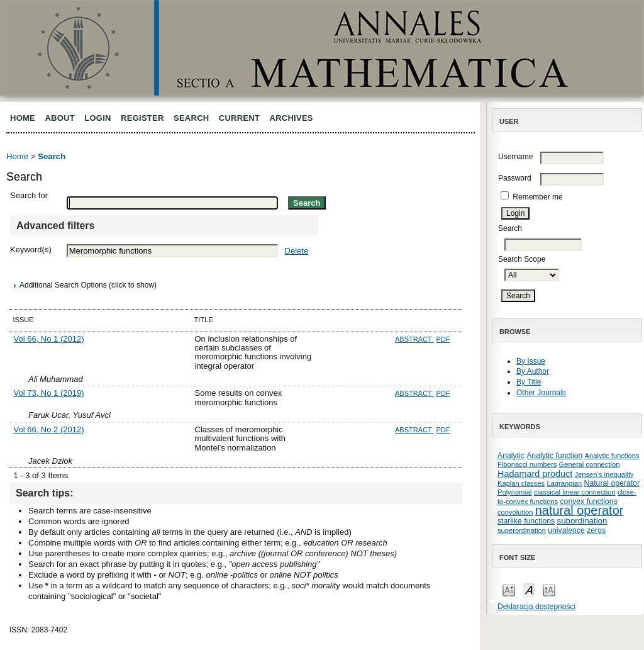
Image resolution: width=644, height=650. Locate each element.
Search (191, 118)
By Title (529, 382)
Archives (291, 118)
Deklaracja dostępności (536, 607)
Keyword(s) (31, 249)
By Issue (531, 361)
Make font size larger (549, 589)
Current (239, 118)
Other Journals (541, 393)
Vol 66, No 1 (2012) (49, 339)
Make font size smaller (509, 589)
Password (515, 178)
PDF (443, 339)
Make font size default (529, 589)
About (60, 118)
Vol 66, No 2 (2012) (49, 429)
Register (142, 118)
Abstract (414, 339)
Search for (29, 195)
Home (23, 118)
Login (97, 118)
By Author (533, 371)
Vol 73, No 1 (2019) (49, 393)
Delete (297, 251)
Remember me (537, 197)
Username (515, 157)
